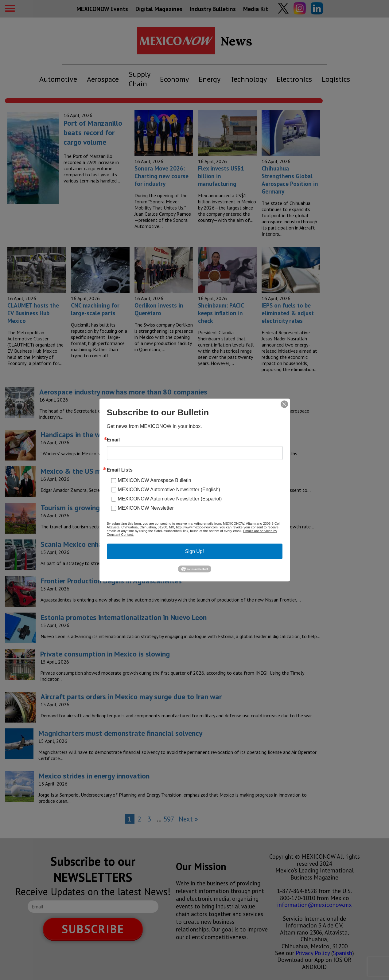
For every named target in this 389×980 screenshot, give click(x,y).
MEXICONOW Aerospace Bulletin (155, 480)
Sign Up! (194, 551)
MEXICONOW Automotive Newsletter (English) (169, 490)
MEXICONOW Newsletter (146, 508)
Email (113, 440)
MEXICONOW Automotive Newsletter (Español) (170, 499)
